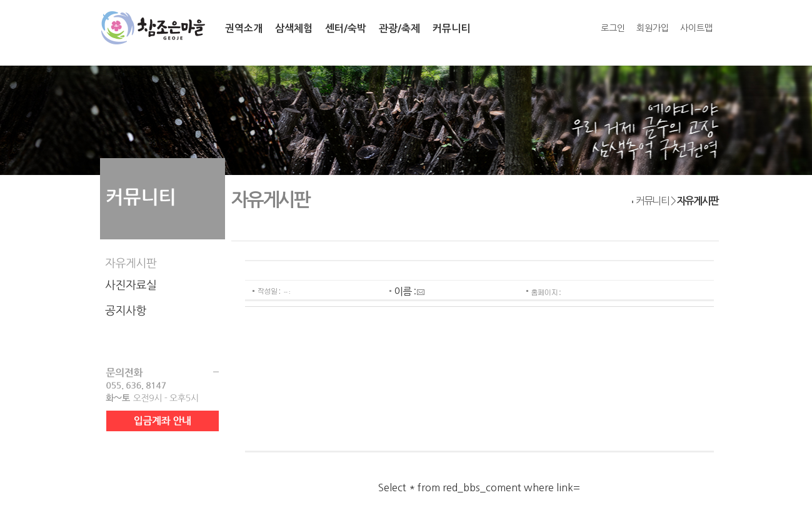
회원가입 (653, 28)
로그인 (613, 28)
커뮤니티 (451, 28)
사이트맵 (696, 28)
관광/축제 (399, 28)
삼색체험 (294, 28)
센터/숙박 (346, 28)
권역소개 (244, 28)
